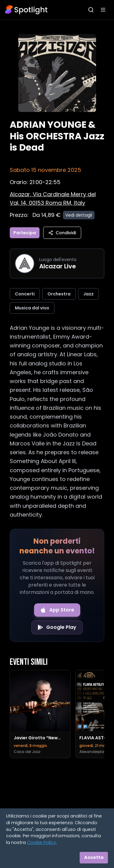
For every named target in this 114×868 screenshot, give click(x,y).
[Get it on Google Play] (57, 627)
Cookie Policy (41, 842)
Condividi (62, 233)
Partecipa (25, 233)
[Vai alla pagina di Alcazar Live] (25, 263)
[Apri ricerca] (91, 10)
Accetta (94, 857)
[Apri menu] (103, 10)
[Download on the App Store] (57, 610)
